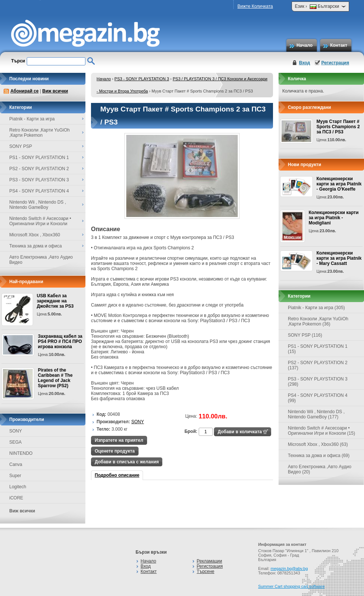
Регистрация (335, 63)
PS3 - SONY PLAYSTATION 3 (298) (318, 382)
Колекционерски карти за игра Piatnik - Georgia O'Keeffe (339, 184)
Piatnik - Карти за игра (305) (316, 308)
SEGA (15, 442)
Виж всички (55, 91)
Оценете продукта (115, 451)
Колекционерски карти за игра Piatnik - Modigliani (334, 218)
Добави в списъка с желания (127, 462)
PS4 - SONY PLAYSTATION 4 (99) (318, 398)
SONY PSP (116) (305, 335)
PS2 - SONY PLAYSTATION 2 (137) (318, 365)
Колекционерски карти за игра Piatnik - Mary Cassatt (339, 258)
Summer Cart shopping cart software (291, 586)
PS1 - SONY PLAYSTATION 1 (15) (318, 349)
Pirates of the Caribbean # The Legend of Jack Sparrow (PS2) (55, 378)
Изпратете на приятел (119, 440)
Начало (304, 45)
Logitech (18, 487)
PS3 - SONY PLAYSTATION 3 (142, 79)
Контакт (339, 45)
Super (15, 476)
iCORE (16, 498)
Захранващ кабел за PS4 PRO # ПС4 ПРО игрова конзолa (60, 341)
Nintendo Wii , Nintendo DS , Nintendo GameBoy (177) (316, 414)
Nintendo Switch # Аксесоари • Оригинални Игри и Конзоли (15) (321, 431)
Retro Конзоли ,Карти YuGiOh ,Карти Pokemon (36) (318, 321)
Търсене (206, 571)
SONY (16, 431)
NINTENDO (21, 453)
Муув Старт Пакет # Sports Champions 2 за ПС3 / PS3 (338, 127)
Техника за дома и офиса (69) (319, 456)
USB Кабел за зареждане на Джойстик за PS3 (55, 301)
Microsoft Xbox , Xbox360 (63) (318, 444)
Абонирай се (25, 91)
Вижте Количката (255, 6)
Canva (16, 464)
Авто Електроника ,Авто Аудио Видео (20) (320, 469)
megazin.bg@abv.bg (289, 569)
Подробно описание (117, 475)
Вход (305, 63)
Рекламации (209, 561)
